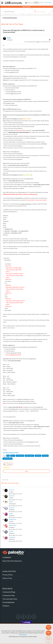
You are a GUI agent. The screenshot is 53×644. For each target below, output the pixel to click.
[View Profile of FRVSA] (9, 38)
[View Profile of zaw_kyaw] (11, 508)
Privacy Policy (23, 635)
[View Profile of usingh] (11, 502)
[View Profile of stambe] (11, 514)
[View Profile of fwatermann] (12, 537)
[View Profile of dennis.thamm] (13, 525)
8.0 (8, 456)
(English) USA (29, 3)
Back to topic (5, 480)
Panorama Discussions (10, 18)
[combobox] (20, 11)
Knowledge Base (8, 602)
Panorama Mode (8, 459)
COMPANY (7, 557)
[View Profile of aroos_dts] (11, 490)
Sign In (42, 3)
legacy (13, 456)
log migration (20, 456)
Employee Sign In (48, 3)
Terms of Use (7, 578)
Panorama (45, 456)
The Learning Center (10, 599)
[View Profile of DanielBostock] (13, 519)
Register (36, 3)
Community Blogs (9, 592)
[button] (49, 627)
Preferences (49, 639)
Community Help (9, 595)
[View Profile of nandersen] (12, 496)
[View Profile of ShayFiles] (11, 531)
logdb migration (29, 456)
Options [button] (50, 40)
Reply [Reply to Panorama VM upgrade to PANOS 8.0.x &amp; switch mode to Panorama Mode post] (27, 471)
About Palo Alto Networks (12, 561)
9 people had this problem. (11, 453)
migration (38, 456)
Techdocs (6, 606)
